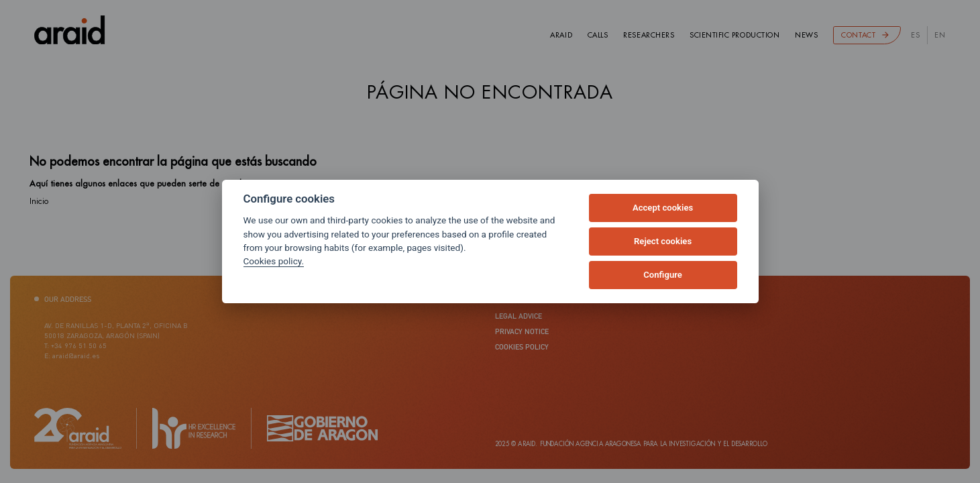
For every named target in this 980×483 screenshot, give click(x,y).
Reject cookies (663, 241)
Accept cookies (663, 208)
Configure (663, 275)
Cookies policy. (274, 261)
